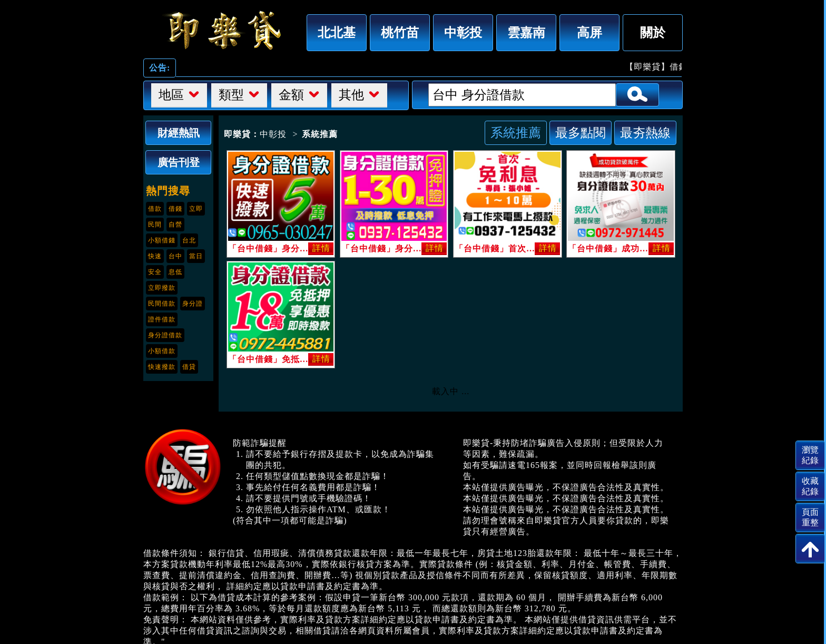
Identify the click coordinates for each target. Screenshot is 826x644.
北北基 (337, 32)
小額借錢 (162, 240)
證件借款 (162, 319)
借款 (155, 209)
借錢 (175, 209)
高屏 (589, 32)
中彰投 (463, 32)
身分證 (193, 304)
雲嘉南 (526, 32)
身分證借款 (165, 335)
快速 (155, 256)
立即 (196, 209)
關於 (653, 32)
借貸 (189, 367)
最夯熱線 (645, 133)
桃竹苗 (400, 32)
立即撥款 (162, 288)
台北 (189, 240)
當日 (196, 256)
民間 (155, 225)
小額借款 (162, 351)
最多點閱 (581, 133)
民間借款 (162, 304)
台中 (175, 256)
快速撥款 (162, 367)
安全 (155, 272)
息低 (175, 272)
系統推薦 (516, 133)
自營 (175, 225)
